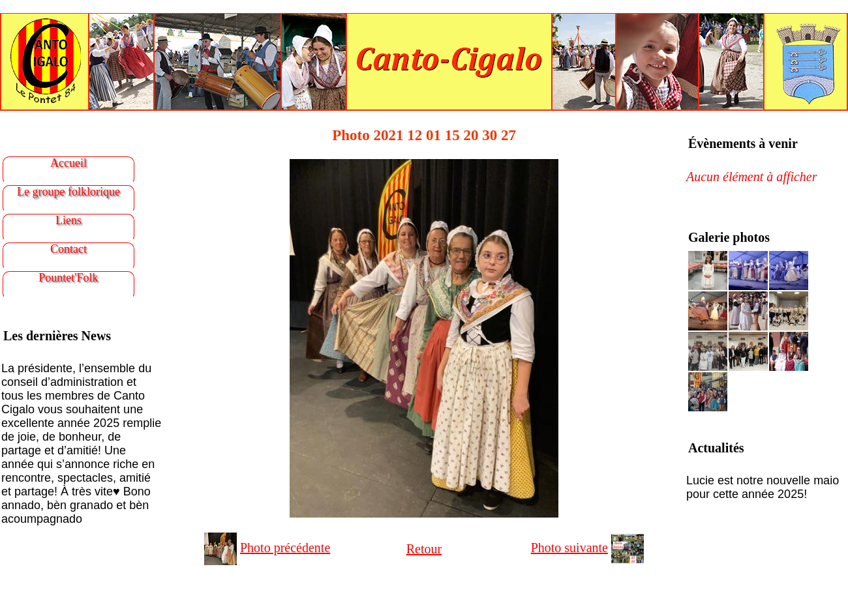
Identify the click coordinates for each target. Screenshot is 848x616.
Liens (68, 220)
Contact (68, 249)
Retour (424, 549)
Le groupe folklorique (68, 192)
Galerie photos (729, 237)
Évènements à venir (743, 143)
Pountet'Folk (68, 278)
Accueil (68, 163)
